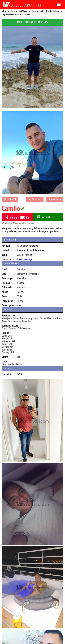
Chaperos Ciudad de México (31, 250)
